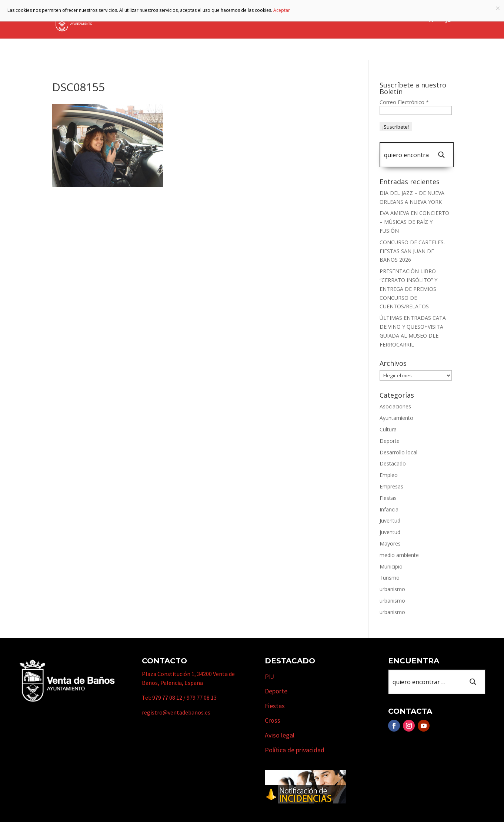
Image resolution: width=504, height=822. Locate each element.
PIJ (269, 677)
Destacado (393, 463)
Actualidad (403, 20)
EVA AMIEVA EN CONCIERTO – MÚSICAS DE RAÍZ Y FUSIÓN (414, 222)
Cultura (388, 429)
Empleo (389, 475)
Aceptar (282, 10)
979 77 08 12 (167, 697)
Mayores (390, 543)
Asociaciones (395, 406)
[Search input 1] (406, 155)
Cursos (369, 20)
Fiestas (388, 498)
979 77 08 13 (202, 697)
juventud (390, 532)
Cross (273, 720)
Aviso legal (280, 735)
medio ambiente (399, 555)
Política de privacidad (295, 750)
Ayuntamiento (198, 20)
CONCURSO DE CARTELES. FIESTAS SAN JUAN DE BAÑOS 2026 (412, 251)
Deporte (390, 441)
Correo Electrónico (404, 102)
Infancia (389, 509)
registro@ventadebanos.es (176, 712)
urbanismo (392, 589)
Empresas (330, 20)
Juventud (390, 521)
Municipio (248, 20)
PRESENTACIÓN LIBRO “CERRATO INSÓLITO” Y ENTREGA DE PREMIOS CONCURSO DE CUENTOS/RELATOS (408, 289)
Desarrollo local (398, 452)
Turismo (289, 20)
